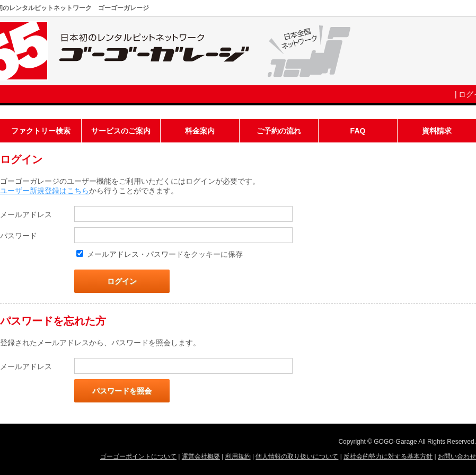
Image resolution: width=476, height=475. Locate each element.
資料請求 (437, 131)
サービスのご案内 (121, 131)
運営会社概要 (201, 456)
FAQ (358, 131)
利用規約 (238, 456)
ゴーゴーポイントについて (138, 456)
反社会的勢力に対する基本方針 (388, 456)
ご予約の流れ (279, 131)
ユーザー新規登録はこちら (45, 191)
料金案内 (200, 131)
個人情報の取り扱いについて (297, 456)
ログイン (122, 281)
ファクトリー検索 (41, 131)
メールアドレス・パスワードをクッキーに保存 (165, 254)
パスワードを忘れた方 (53, 321)
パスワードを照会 (122, 391)
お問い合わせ (457, 456)
